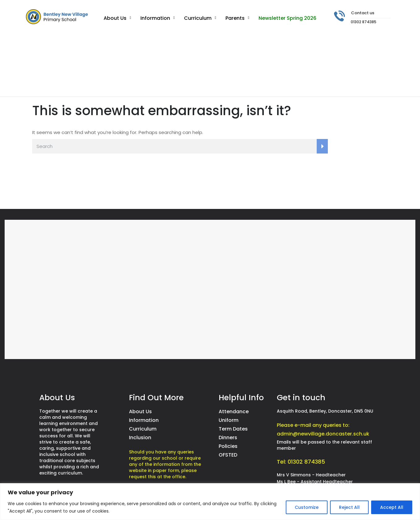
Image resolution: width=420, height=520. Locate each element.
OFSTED (228, 455)
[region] (210, 502)
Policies (228, 446)
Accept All (392, 507)
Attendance (234, 412)
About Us (115, 18)
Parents (235, 18)
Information (155, 18)
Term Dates (233, 429)
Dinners (228, 438)
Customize (307, 507)
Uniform (229, 420)
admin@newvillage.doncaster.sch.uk (323, 434)
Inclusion (140, 438)
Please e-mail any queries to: (313, 425)
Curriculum (198, 18)
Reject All (349, 507)
